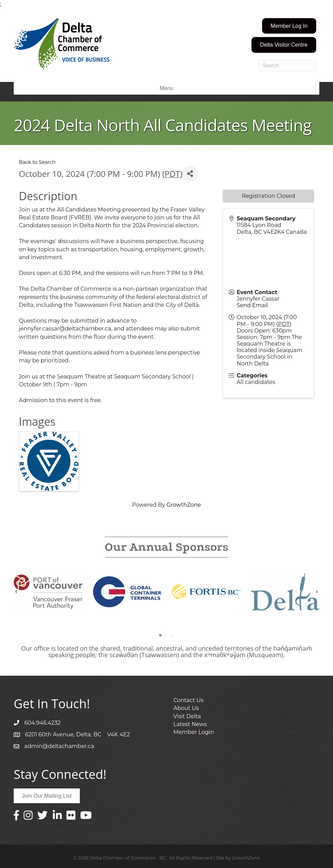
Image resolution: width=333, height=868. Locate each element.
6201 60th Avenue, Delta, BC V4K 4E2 (77, 734)
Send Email (252, 305)
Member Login (194, 732)
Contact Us (188, 700)
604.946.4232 (42, 723)
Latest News (190, 724)
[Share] (190, 174)
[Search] (287, 65)
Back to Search (37, 162)
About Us (186, 708)
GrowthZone (184, 505)
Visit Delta (187, 716)
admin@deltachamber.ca (59, 746)
